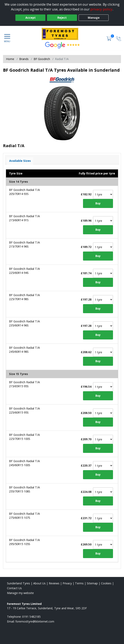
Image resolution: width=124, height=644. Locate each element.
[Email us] (35, 621)
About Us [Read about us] (39, 583)
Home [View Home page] (10, 59)
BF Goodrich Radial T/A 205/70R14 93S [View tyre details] (24, 192)
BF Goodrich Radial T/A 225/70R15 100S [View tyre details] (24, 437)
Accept (30, 18)
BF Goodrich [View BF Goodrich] (42, 59)
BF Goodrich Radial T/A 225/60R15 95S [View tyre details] (24, 410)
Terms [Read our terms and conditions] (79, 583)
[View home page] (62, 34)
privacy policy (101, 9)
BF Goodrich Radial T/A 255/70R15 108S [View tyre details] (24, 489)
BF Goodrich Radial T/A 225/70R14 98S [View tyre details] (24, 297)
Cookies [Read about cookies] (106, 583)
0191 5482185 (31, 617)
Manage (94, 18)
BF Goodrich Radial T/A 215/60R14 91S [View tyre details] (24, 218)
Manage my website (20, 593)
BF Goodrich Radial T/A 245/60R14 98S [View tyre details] (24, 350)
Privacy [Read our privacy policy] (67, 583)
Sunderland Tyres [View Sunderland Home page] (18, 583)
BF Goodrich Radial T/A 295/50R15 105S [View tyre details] (24, 542)
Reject (62, 18)
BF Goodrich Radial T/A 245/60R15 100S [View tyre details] (24, 463)
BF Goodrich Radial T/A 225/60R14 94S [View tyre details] (24, 271)
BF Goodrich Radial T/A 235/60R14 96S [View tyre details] (24, 323)
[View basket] (109, 38)
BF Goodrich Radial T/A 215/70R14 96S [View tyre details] (24, 244)
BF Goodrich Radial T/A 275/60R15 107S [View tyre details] (24, 516)
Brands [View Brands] (24, 59)
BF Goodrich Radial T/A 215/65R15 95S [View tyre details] (24, 384)
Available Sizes (20, 161)
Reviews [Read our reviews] (54, 583)
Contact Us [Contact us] (14, 588)
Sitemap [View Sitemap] (92, 583)
